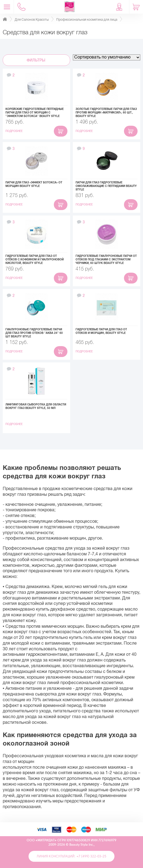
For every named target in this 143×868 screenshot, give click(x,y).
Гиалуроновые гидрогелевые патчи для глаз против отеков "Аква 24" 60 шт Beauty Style (34, 333)
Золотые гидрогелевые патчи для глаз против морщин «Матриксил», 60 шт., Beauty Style (106, 113)
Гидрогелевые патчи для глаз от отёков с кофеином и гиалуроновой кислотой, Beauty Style (35, 259)
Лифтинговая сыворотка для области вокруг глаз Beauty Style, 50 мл (36, 406)
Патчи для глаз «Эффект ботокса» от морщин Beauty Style (34, 184)
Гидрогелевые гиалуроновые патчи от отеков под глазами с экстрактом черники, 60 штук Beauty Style (106, 259)
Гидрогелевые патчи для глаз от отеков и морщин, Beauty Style (101, 331)
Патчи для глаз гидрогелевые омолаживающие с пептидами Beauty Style (106, 186)
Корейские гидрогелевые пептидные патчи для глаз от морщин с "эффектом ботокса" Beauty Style (35, 113)
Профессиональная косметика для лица (87, 20)
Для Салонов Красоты (32, 20)
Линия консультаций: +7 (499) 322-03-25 (71, 856)
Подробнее (14, 131)
